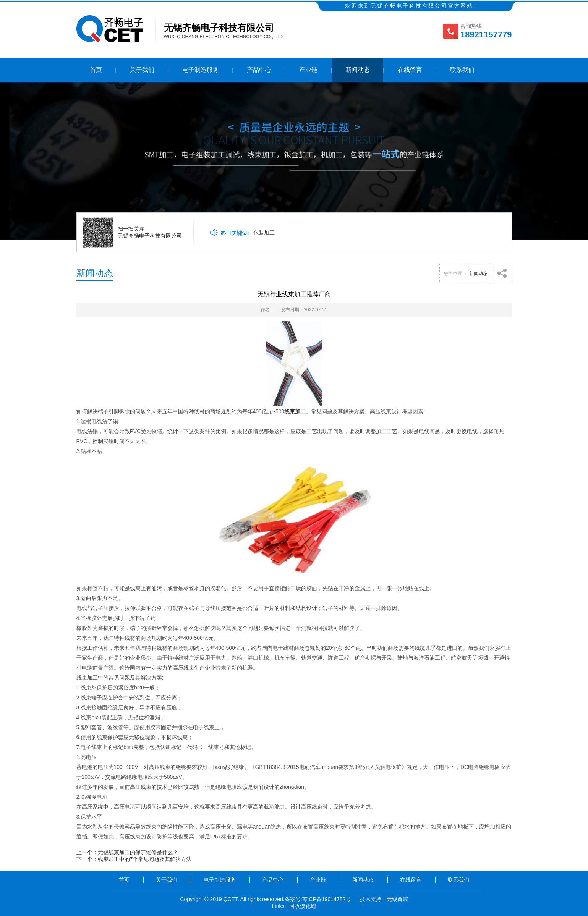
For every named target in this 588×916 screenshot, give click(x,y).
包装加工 (264, 233)
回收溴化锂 (303, 906)
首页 (96, 70)
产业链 (308, 70)
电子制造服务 (201, 70)
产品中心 (259, 70)
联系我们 (462, 70)
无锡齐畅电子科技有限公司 (219, 28)
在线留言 (410, 70)
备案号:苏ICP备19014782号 (318, 899)
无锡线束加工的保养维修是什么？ (138, 852)
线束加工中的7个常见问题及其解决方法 (145, 859)
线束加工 (295, 411)
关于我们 (142, 70)
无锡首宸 (397, 899)
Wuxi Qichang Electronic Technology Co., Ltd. (224, 37)
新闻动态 (358, 70)
